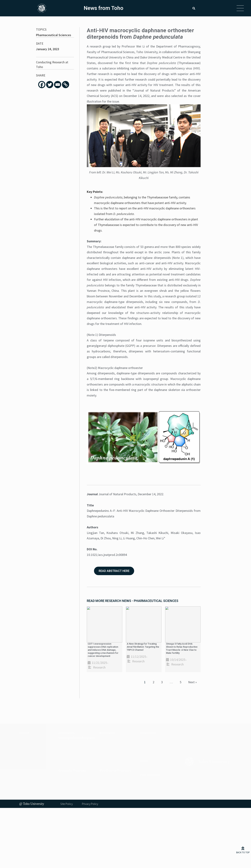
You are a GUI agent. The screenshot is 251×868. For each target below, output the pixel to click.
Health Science (70, 761)
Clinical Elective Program (118, 775)
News (105, 738)
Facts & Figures (30, 747)
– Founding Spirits (29, 738)
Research (99, 667)
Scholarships (151, 742)
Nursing (66, 756)
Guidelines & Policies (115, 742)
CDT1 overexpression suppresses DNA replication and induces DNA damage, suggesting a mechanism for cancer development (103, 650)
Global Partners (30, 752)
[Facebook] (42, 85)
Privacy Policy (90, 804)
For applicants (152, 738)
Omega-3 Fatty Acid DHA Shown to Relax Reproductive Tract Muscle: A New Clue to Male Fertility (182, 648)
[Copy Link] (66, 85)
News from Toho (104, 8)
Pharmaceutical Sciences (54, 35)
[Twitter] (50, 85)
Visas (146, 747)
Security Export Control (117, 756)
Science (66, 752)
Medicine (66, 742)
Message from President (35, 742)
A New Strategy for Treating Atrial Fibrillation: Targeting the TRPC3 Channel (143, 647)
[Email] (58, 85)
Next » (192, 682)
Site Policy (67, 804)
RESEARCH (107, 733)
